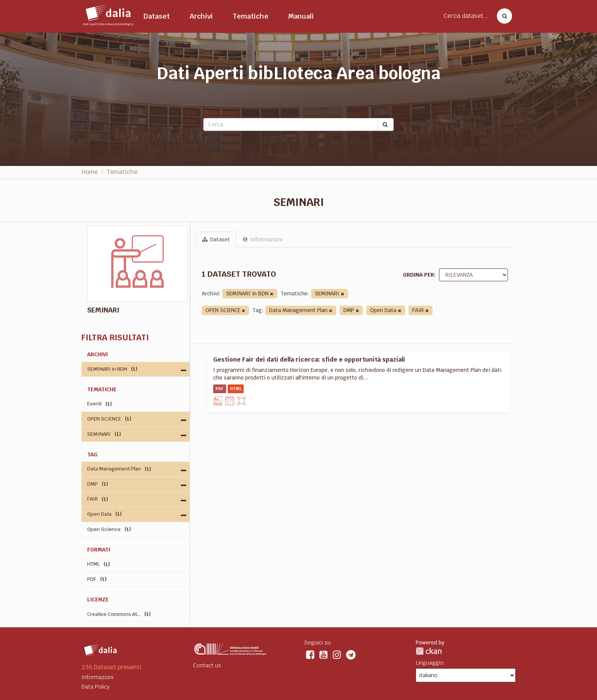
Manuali (301, 16)
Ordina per (418, 275)
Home (90, 172)
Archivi (201, 16)
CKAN (429, 651)
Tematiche (251, 16)
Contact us (207, 665)
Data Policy (96, 687)
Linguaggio (430, 663)
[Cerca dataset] (502, 16)
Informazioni (263, 239)
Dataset (157, 16)
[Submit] (386, 124)
